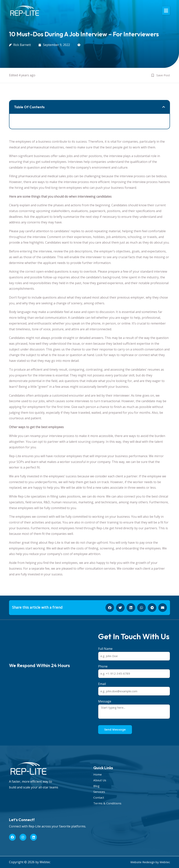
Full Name (105, 649)
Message (105, 701)
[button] (166, 11)
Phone (103, 666)
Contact (99, 797)
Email (102, 684)
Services (99, 792)
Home (98, 774)
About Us (100, 780)
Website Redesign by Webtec (149, 862)
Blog (97, 786)
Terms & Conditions (108, 803)
